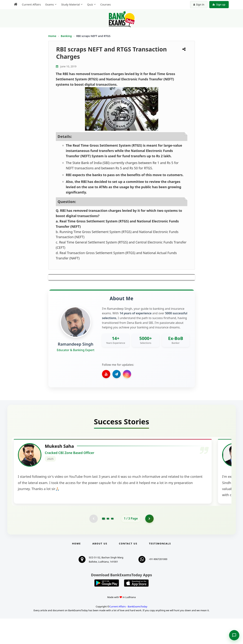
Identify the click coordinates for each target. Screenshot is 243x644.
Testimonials (160, 569)
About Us (100, 569)
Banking (66, 36)
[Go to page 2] (108, 544)
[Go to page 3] (112, 544)
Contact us (128, 569)
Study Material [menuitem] (71, 4)
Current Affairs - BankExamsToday (128, 632)
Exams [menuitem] (50, 4)
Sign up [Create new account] (219, 4)
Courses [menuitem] (106, 4)
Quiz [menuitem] (90, 4)
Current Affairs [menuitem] (31, 4)
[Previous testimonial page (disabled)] (93, 544)
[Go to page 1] (103, 544)
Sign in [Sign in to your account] (199, 4)
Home (52, 36)
